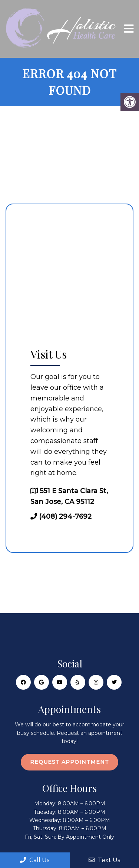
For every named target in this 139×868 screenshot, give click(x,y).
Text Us (104, 860)
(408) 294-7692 (65, 516)
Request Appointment (69, 762)
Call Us (35, 860)
